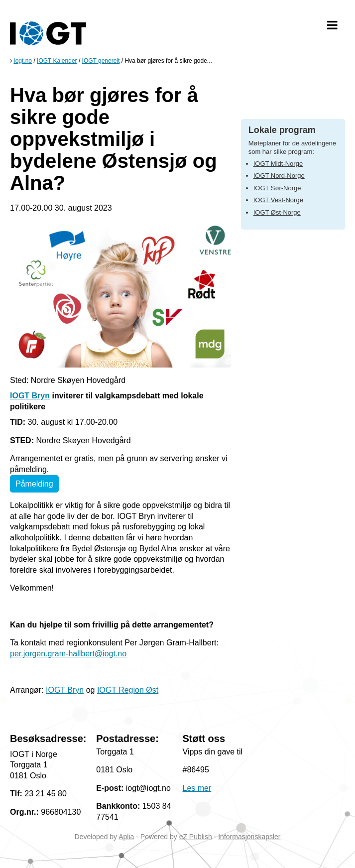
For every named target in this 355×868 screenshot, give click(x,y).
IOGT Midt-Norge (278, 164)
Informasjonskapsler (249, 837)
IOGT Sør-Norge (277, 188)
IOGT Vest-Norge (278, 200)
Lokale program (282, 130)
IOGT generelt (101, 61)
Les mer (197, 788)
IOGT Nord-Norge (279, 176)
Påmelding (34, 484)
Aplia (126, 837)
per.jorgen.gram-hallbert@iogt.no (68, 654)
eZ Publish (196, 837)
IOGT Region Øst (128, 690)
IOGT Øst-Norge (277, 212)
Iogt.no (23, 61)
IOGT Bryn (30, 396)
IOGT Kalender (57, 61)
